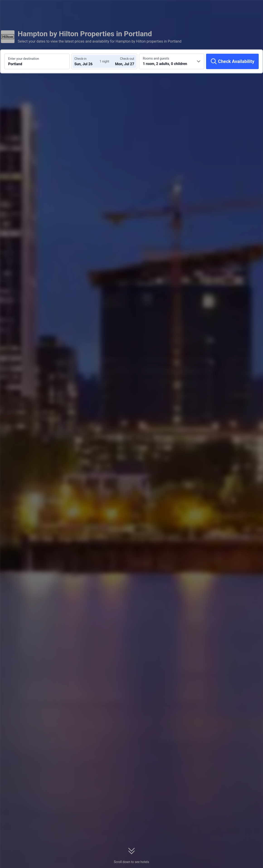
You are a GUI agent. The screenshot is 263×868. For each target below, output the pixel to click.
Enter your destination (24, 59)
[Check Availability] (232, 61)
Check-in (80, 59)
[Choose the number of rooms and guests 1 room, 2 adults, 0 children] (172, 61)
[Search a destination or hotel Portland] (37, 61)
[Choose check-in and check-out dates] (88, 61)
